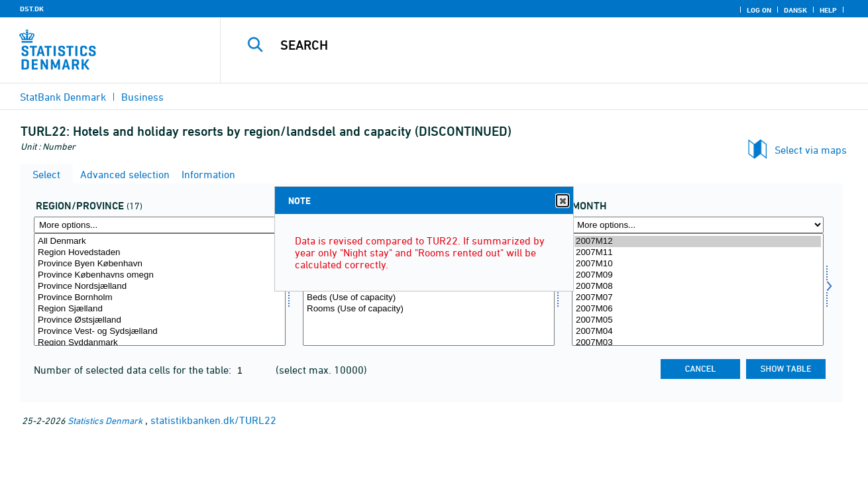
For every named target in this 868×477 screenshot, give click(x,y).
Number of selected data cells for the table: (134, 370)
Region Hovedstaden (160, 253)
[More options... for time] (698, 225)
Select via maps (811, 150)
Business (142, 97)
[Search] (530, 45)
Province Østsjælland (160, 320)
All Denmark (160, 241)
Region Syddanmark (160, 343)
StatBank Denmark (63, 97)
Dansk (795, 10)
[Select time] (698, 290)
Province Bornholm (160, 298)
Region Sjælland (160, 309)
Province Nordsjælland (160, 287)
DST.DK (32, 9)
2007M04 (698, 332)
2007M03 (698, 343)
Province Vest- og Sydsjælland (160, 332)
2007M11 (698, 253)
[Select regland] (160, 290)
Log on (759, 10)
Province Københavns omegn (160, 275)
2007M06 (698, 309)
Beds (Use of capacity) (429, 298)
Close (562, 201)
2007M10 (698, 264)
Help (828, 10)
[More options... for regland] (160, 225)
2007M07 (698, 298)
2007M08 (698, 287)
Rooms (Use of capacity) (429, 309)
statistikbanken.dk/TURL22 (213, 420)
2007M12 (698, 241)
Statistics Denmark (105, 420)
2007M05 (698, 320)
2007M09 (698, 275)
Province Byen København (160, 264)
